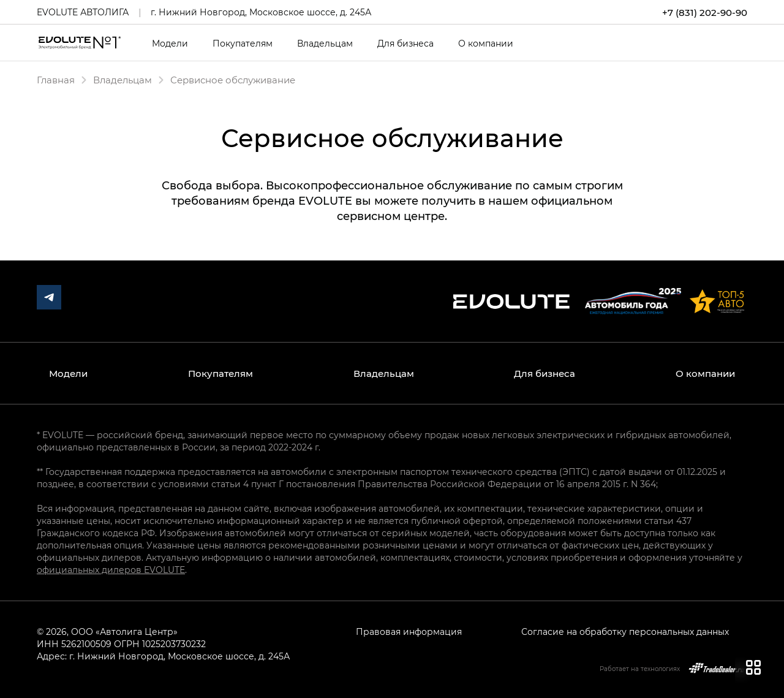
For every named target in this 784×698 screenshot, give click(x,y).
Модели (170, 44)
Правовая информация (409, 632)
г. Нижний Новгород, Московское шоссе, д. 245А (261, 12)
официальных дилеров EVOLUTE (111, 570)
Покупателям (243, 44)
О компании (486, 44)
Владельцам (325, 44)
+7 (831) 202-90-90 (705, 12)
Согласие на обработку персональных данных (625, 632)
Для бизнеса (405, 44)
